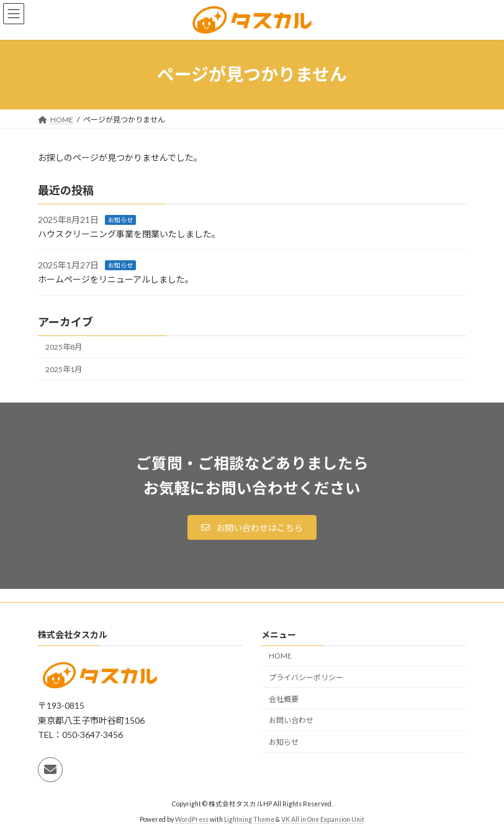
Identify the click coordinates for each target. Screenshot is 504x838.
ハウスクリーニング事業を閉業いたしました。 (129, 234)
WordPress (192, 819)
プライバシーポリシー (306, 677)
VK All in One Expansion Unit (323, 819)
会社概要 (284, 699)
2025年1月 (64, 369)
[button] (252, 527)
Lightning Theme (249, 819)
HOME (280, 656)
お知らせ (120, 220)
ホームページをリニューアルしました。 (116, 279)
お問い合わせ (291, 720)
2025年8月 (64, 347)
